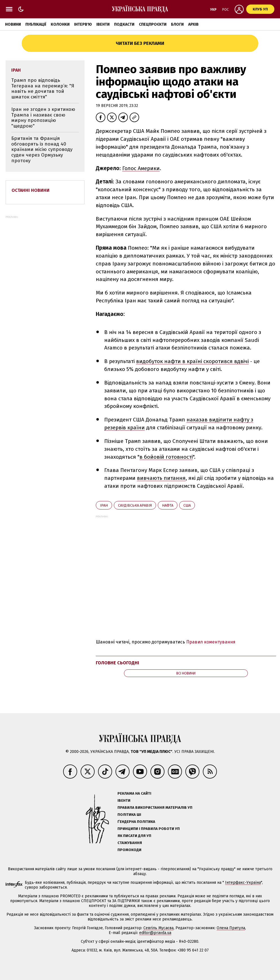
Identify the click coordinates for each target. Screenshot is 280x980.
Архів (193, 24)
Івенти (103, 24)
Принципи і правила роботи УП (149, 829)
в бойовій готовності (166, 457)
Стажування (130, 843)
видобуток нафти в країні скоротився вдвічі (192, 361)
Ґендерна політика (136, 822)
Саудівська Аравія (135, 505)
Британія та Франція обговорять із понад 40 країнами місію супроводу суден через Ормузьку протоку (42, 149)
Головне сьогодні (117, 663)
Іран (104, 505)
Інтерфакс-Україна (243, 883)
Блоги (177, 24)
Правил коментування (211, 642)
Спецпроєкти (153, 24)
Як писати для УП (134, 836)
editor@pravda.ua (155, 933)
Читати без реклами (140, 43)
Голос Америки (141, 168)
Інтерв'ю (83, 24)
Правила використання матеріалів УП (155, 807)
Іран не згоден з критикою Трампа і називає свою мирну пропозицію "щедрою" (43, 118)
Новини (13, 24)
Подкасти (124, 24)
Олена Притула (231, 928)
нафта (168, 505)
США (187, 505)
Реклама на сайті (134, 793)
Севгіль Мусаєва (158, 928)
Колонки (60, 24)
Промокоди (129, 850)
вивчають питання (161, 478)
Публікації (36, 24)
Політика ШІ (129, 815)
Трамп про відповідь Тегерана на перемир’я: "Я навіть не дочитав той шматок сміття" (43, 89)
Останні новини (31, 190)
